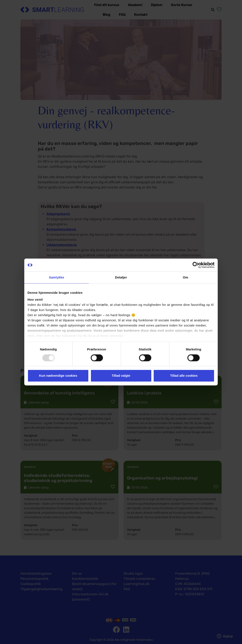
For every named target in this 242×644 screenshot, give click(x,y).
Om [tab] (185, 277)
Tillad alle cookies (184, 376)
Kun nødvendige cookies (58, 376)
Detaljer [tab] (121, 277)
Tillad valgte (121, 376)
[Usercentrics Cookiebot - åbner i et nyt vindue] (196, 265)
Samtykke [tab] (57, 277)
